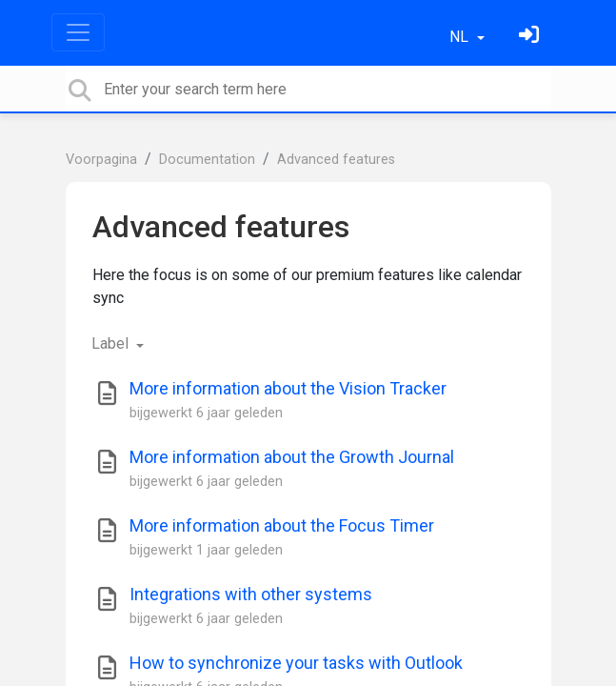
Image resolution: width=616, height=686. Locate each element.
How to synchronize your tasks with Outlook (296, 663)
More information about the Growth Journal (292, 457)
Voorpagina (101, 160)
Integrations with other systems (251, 594)
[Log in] (531, 37)
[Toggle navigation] (78, 32)
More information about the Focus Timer (282, 525)
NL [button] (461, 37)
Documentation (207, 160)
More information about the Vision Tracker (288, 388)
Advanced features (336, 160)
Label (112, 343)
